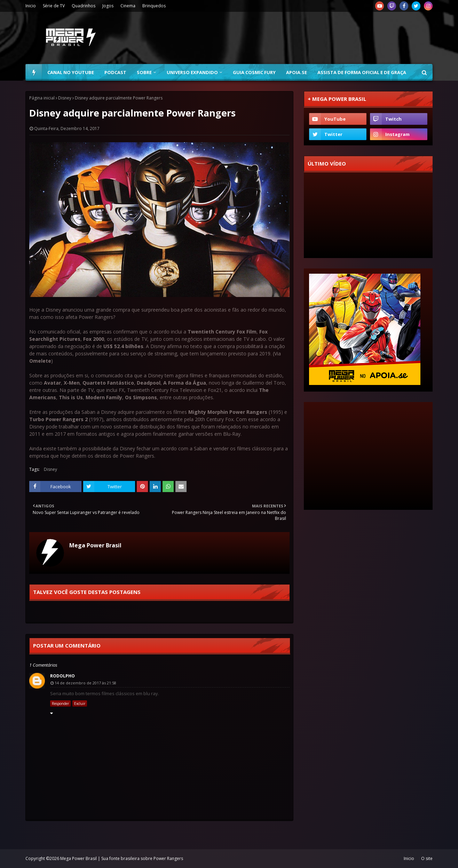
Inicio (31, 6)
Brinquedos (154, 6)
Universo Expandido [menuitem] (192, 72)
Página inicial (42, 98)
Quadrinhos (84, 6)
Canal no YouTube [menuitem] (71, 72)
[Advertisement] (306, 38)
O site (427, 858)
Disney (65, 98)
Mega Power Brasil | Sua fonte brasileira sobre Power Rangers (122, 858)
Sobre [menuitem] (144, 72)
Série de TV (54, 6)
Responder (60, 704)
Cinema (128, 6)
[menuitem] (34, 72)
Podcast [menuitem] (115, 72)
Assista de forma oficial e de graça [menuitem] (362, 72)
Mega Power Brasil (95, 545)
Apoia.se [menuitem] (297, 72)
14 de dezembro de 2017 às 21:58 (85, 683)
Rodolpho (62, 676)
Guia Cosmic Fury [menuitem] (254, 72)
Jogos (108, 6)
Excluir (80, 704)
